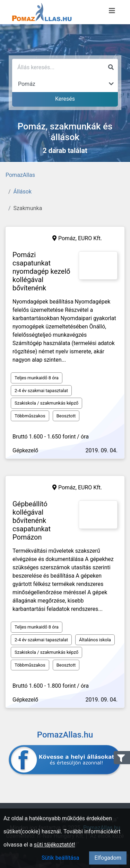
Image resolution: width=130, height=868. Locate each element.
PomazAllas (20, 175)
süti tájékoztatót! (55, 845)
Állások (23, 192)
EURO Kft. (90, 238)
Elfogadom (108, 858)
